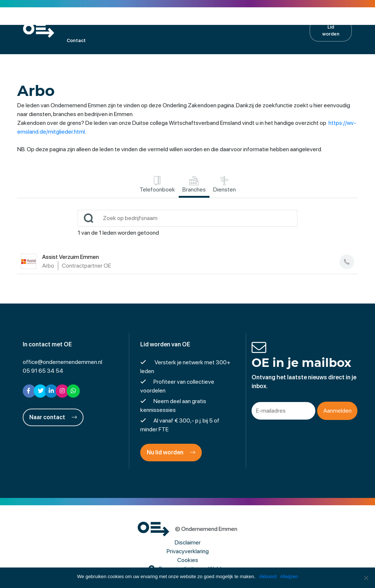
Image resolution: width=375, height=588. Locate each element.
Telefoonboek (157, 185)
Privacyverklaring (188, 551)
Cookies (188, 560)
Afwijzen (289, 576)
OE (70, 20)
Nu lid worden (171, 452)
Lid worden (331, 30)
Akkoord (268, 576)
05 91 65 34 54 (43, 371)
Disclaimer (188, 542)
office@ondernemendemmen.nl (62, 362)
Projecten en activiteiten (176, 20)
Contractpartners (268, 20)
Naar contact (53, 417)
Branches (194, 185)
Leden (93, 20)
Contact (76, 40)
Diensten (224, 185)
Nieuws (226, 20)
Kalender (124, 20)
